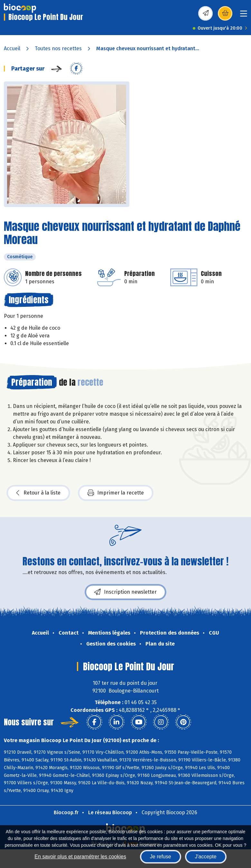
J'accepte (206, 857)
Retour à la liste (38, 493)
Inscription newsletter (126, 592)
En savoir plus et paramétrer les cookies (80, 857)
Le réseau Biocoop (110, 812)
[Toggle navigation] (244, 16)
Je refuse (161, 857)
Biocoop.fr (66, 812)
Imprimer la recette (116, 493)
